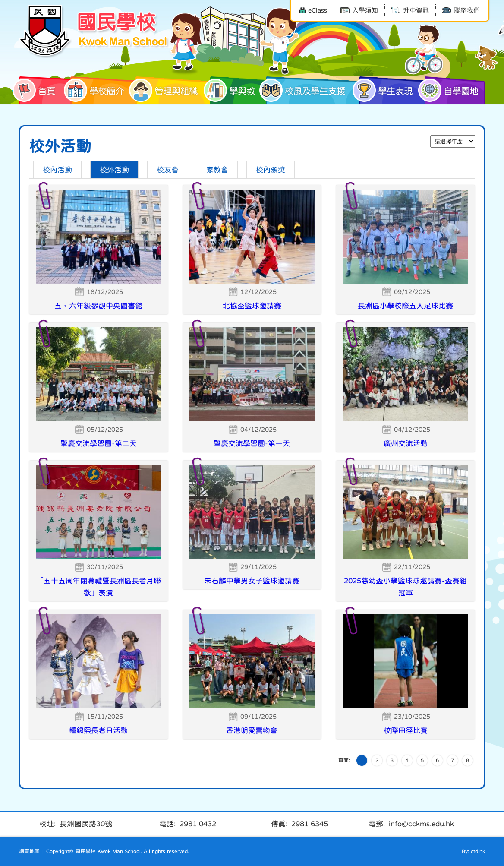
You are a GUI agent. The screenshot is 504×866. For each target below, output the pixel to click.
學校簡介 (97, 90)
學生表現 (386, 90)
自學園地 (451, 90)
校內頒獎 (271, 170)
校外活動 (114, 170)
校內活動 (57, 170)
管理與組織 (167, 90)
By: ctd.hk (473, 851)
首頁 (37, 90)
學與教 (233, 90)
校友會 (168, 170)
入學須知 (359, 10)
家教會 (217, 170)
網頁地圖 (29, 851)
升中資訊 (410, 10)
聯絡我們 (461, 10)
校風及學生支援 (306, 90)
